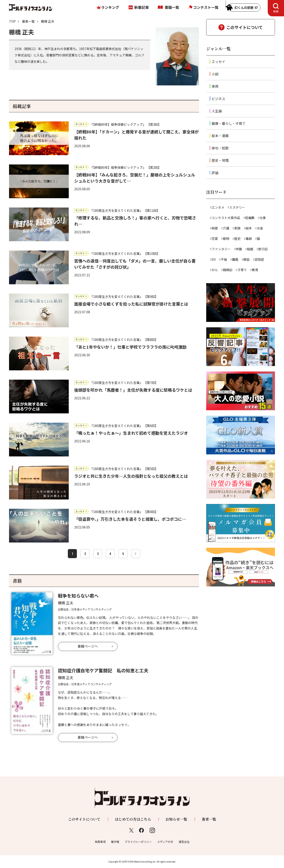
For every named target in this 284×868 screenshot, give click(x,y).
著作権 (115, 842)
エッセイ (218, 61)
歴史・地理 (220, 160)
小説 (215, 74)
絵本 (249, 228)
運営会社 (184, 842)
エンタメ (218, 207)
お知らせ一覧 (176, 819)
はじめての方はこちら (133, 819)
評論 (215, 173)
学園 (239, 249)
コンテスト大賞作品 (226, 218)
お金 (260, 228)
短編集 (250, 218)
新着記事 (142, 7)
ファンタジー (221, 249)
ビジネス (218, 99)
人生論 (217, 111)
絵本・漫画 (220, 136)
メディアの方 (165, 842)
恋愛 (215, 239)
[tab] (276, 8)
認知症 (259, 259)
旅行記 (263, 249)
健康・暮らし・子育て (229, 123)
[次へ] (136, 554)
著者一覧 (28, 21)
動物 (226, 239)
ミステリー (237, 207)
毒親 (249, 239)
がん (215, 270)
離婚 (235, 259)
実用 (215, 86)
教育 (255, 270)
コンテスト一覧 (206, 7)
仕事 (263, 218)
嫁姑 (246, 259)
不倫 (224, 259)
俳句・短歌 (220, 148)
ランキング (110, 7)
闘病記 (228, 270)
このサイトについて (245, 27)
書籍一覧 (172, 7)
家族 (237, 228)
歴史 (237, 239)
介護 (226, 228)
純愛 (215, 228)
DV (214, 259)
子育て (242, 270)
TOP (12, 21)
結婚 (250, 249)
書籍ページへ (88, 646)
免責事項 (100, 842)
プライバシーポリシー (138, 842)
